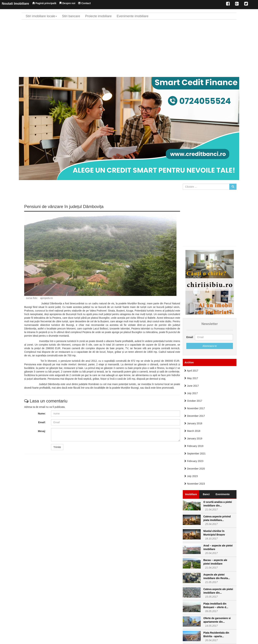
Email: (42, 422)
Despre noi (67, 3)
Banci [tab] (206, 494)
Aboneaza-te (210, 346)
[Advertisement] (129, 48)
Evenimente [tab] (223, 494)
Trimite (57, 447)
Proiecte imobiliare (98, 16)
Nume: (42, 414)
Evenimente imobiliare (132, 16)
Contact (84, 3)
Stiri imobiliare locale (41, 16)
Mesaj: (42, 431)
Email (189, 337)
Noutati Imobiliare (15, 4)
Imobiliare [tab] (191, 494)
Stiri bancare (71, 16)
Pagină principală (44, 3)
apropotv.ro (46, 298)
